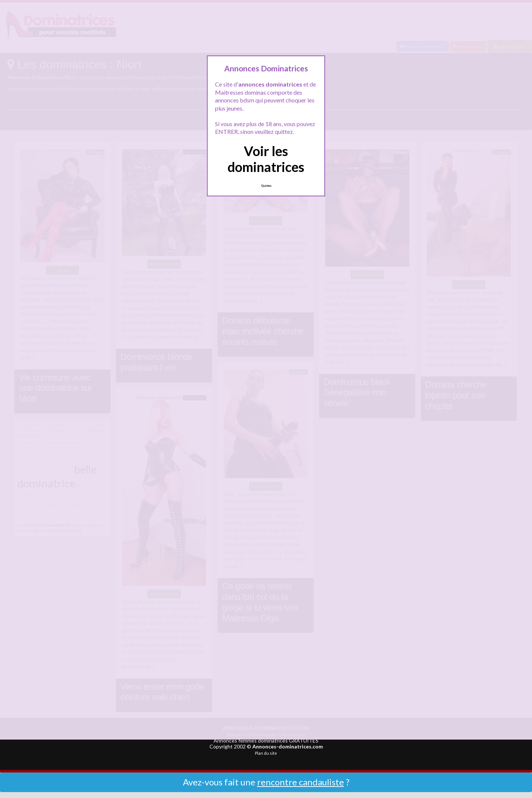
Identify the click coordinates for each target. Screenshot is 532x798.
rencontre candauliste (301, 782)
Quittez (266, 186)
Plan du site (266, 753)
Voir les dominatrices (266, 159)
